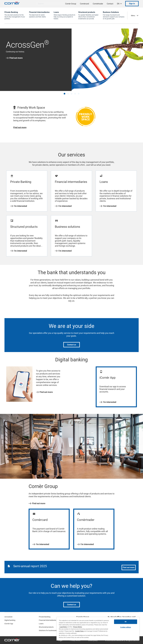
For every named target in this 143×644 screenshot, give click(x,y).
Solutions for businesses (48, 630)
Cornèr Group (71, 4)
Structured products (46, 627)
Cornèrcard (84, 4)
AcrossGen (8, 617)
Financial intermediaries (47, 620)
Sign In (132, 4)
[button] (64, 94)
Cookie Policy (79, 631)
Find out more (14, 58)
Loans (41, 624)
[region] (98, 629)
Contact (110, 4)
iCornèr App (9, 624)
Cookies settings (126, 627)
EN (118, 4)
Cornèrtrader (98, 4)
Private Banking (45, 617)
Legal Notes (63, 627)
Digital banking (10, 620)
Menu (133, 16)
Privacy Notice (77, 627)
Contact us (72, 345)
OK (126, 622)
